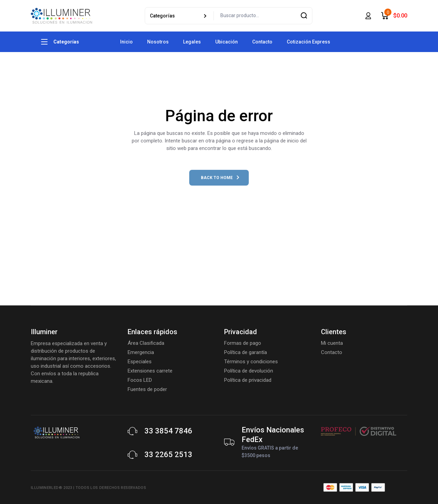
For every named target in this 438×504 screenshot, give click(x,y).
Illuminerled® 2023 (51, 488)
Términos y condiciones (251, 362)
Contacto (332, 352)
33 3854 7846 (168, 431)
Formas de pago (243, 343)
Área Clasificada (146, 343)
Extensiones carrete (150, 371)
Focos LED (140, 380)
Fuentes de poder (147, 389)
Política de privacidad (248, 380)
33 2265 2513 (168, 455)
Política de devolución (249, 371)
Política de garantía (246, 352)
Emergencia (141, 352)
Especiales (140, 362)
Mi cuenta (332, 343)
